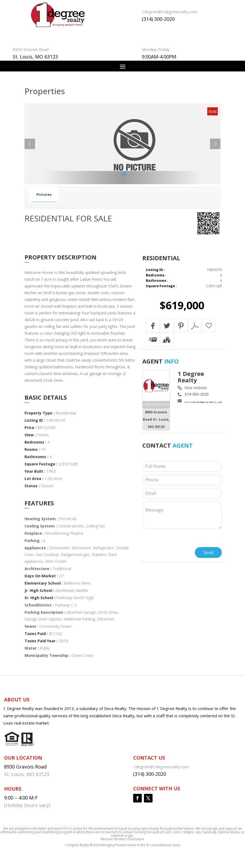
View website (196, 388)
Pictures (44, 194)
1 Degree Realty (191, 377)
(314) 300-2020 (158, 19)
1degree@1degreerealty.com (170, 12)
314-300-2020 (196, 394)
